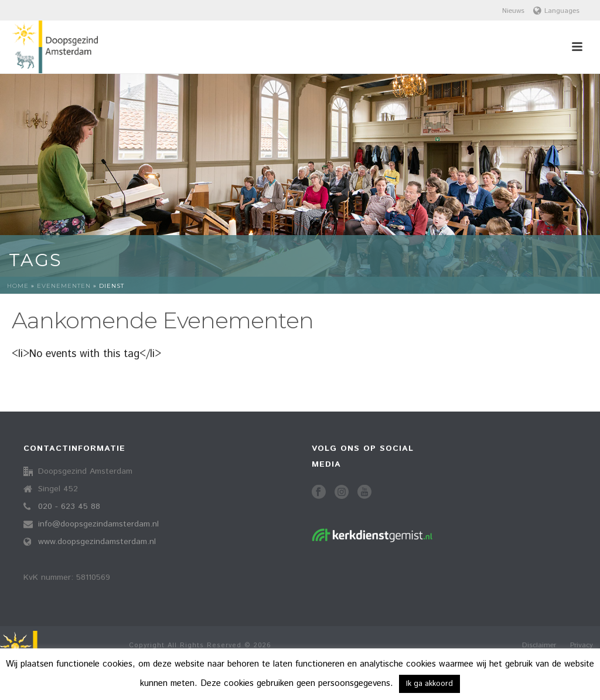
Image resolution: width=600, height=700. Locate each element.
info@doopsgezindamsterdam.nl (98, 524)
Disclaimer (539, 645)
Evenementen (64, 286)
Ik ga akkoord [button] (429, 684)
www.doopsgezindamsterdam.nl (97, 542)
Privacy (582, 645)
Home (18, 286)
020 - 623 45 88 (69, 507)
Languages (556, 11)
